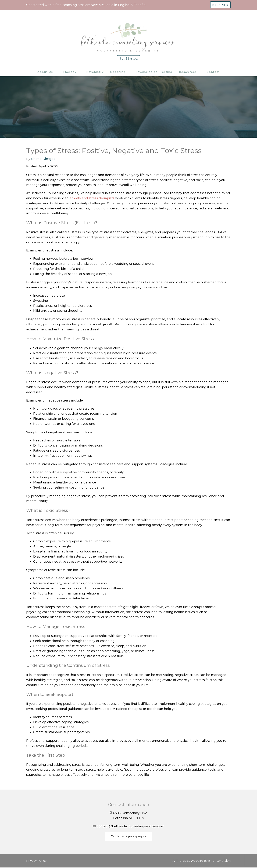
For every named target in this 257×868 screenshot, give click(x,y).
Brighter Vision (219, 861)
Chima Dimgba (43, 159)
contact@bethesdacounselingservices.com (131, 826)
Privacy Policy (36, 861)
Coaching (118, 72)
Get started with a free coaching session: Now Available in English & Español (86, 5)
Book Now (220, 5)
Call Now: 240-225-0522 (129, 837)
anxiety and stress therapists (92, 198)
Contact (213, 72)
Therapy (70, 72)
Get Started (128, 59)
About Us (45, 72)
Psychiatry (95, 72)
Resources (188, 72)
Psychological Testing (154, 72)
